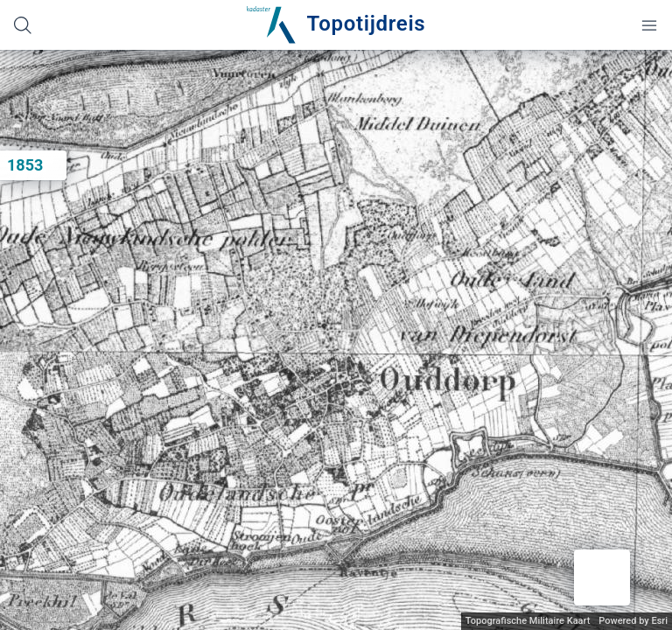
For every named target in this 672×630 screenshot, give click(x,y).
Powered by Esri (633, 621)
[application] (336, 340)
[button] (602, 577)
